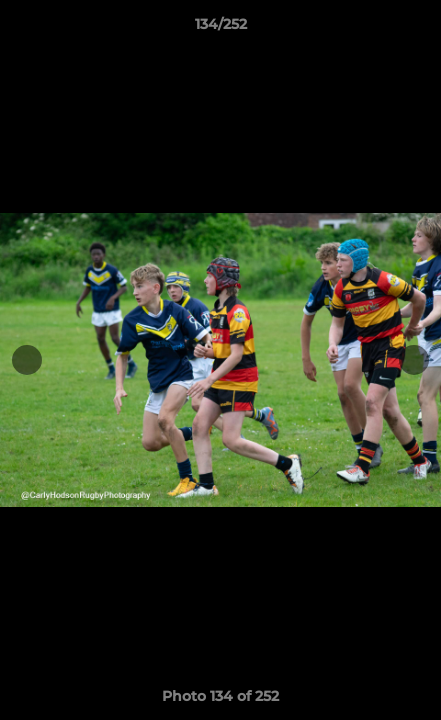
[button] (417, 29)
